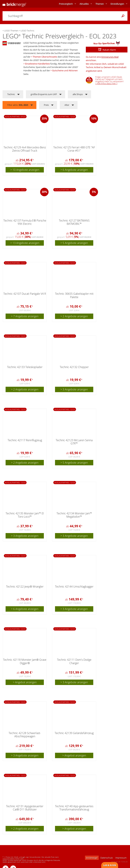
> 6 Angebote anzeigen (74, 170)
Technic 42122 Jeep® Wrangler (25, 587)
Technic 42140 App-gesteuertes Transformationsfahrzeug (74, 808)
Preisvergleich (66, 4)
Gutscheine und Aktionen (65, 70)
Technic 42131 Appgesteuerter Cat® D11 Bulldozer (25, 808)
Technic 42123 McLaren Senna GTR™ (74, 442)
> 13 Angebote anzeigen (25, 243)
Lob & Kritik (110, 865)
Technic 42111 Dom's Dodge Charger (74, 661)
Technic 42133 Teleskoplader (25, 367)
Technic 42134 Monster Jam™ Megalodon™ (74, 515)
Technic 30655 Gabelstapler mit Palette (74, 295)
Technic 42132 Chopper (74, 367)
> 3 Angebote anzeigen (74, 389)
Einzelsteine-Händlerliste (37, 64)
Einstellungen (117, 4)
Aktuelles (84, 4)
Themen (100, 4)
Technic (11, 94)
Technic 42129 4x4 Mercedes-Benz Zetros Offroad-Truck (25, 149)
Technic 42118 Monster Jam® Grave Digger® (25, 661)
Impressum (121, 858)
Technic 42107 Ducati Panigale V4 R (25, 294)
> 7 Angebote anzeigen (25, 316)
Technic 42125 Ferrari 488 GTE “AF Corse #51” (74, 149)
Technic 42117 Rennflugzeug (25, 440)
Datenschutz (107, 858)
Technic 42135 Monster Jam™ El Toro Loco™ (25, 515)
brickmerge (92, 858)
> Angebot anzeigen (25, 682)
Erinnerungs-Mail (110, 57)
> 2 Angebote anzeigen (74, 316)
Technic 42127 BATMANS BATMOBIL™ (74, 222)
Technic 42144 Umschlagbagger (74, 587)
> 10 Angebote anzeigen (25, 170)
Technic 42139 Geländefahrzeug (74, 733)
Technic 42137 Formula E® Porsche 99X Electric (25, 222)
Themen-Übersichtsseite (45, 57)
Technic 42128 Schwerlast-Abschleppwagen (25, 735)
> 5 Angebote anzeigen (74, 243)
